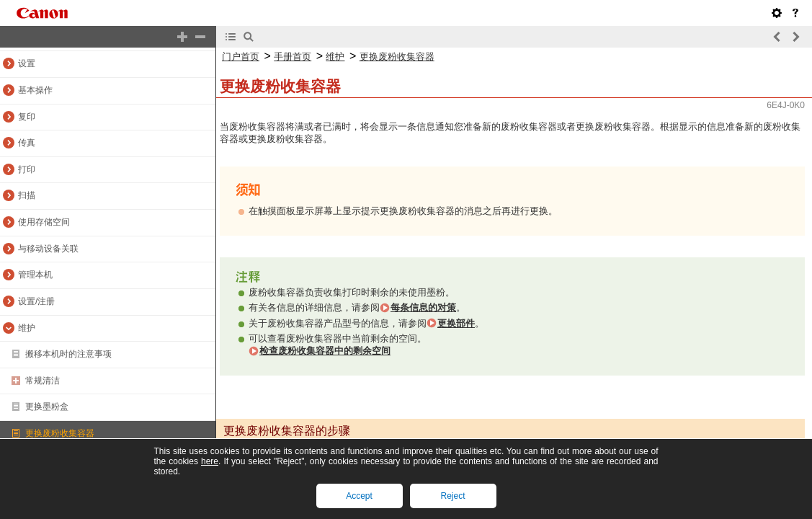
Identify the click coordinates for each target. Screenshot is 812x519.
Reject (452, 496)
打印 (27, 169)
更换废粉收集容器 (60, 433)
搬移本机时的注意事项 (68, 354)
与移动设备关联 (48, 249)
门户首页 (241, 57)
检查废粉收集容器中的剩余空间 (325, 351)
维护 (27, 328)
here (210, 461)
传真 (27, 143)
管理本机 (35, 275)
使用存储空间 (44, 222)
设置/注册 (36, 301)
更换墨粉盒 (47, 407)
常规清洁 (43, 381)
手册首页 (293, 57)
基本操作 (35, 90)
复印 (27, 117)
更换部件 (456, 323)
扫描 (27, 195)
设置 (27, 63)
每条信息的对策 (423, 307)
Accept (359, 496)
